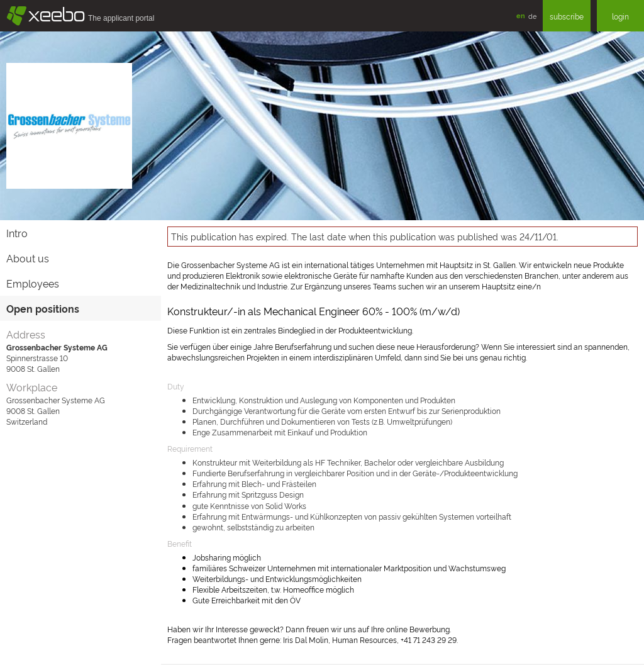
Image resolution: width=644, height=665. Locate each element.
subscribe (567, 16)
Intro (17, 233)
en (521, 15)
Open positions (43, 308)
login (620, 16)
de (532, 16)
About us (28, 258)
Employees (33, 283)
